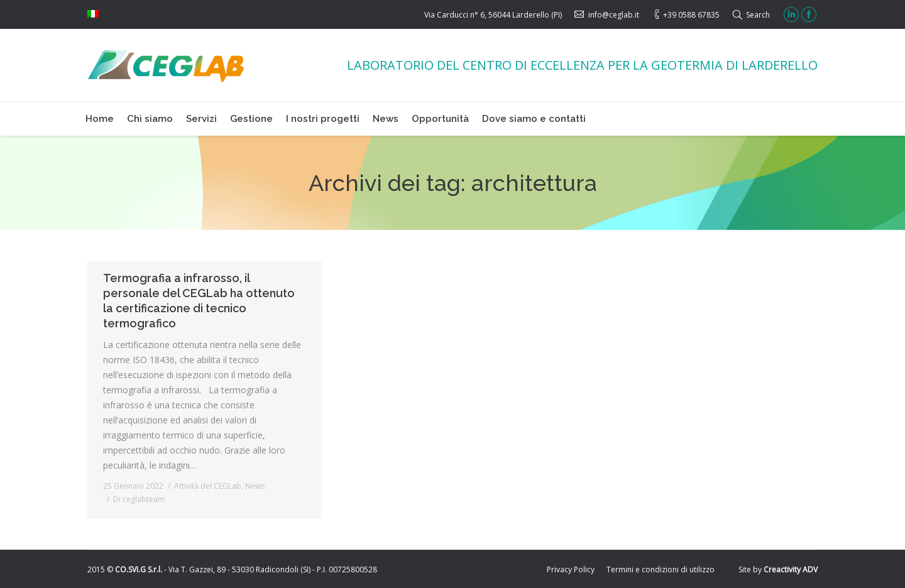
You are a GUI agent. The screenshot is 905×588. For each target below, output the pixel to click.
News (255, 486)
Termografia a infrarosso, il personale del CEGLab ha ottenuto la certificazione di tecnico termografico (199, 301)
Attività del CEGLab (208, 486)
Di (139, 499)
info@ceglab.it (614, 15)
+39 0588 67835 (691, 15)
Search (758, 15)
